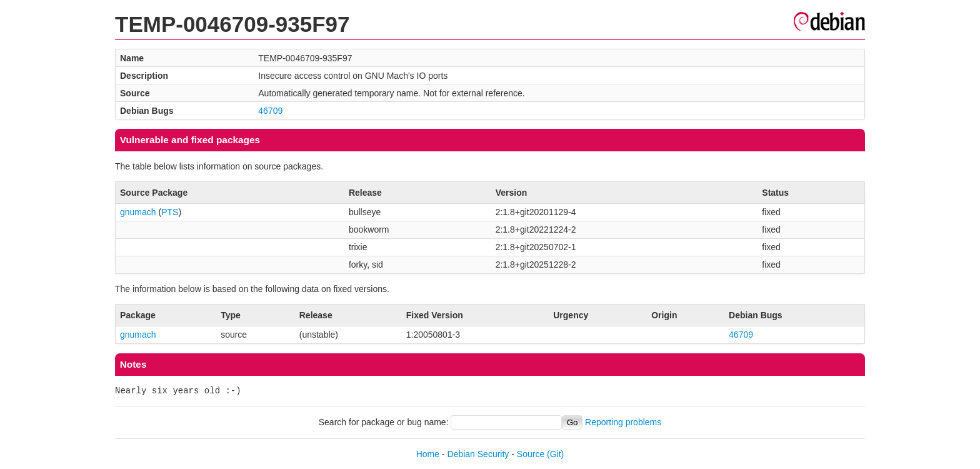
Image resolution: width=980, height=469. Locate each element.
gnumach (138, 212)
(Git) (555, 454)
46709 (270, 111)
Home (428, 454)
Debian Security (478, 454)
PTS (170, 212)
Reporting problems (623, 422)
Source (531, 454)
